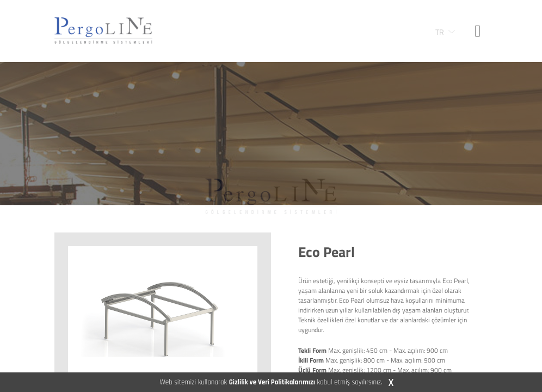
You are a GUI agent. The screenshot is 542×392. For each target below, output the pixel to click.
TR (440, 32)
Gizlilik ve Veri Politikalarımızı (272, 382)
